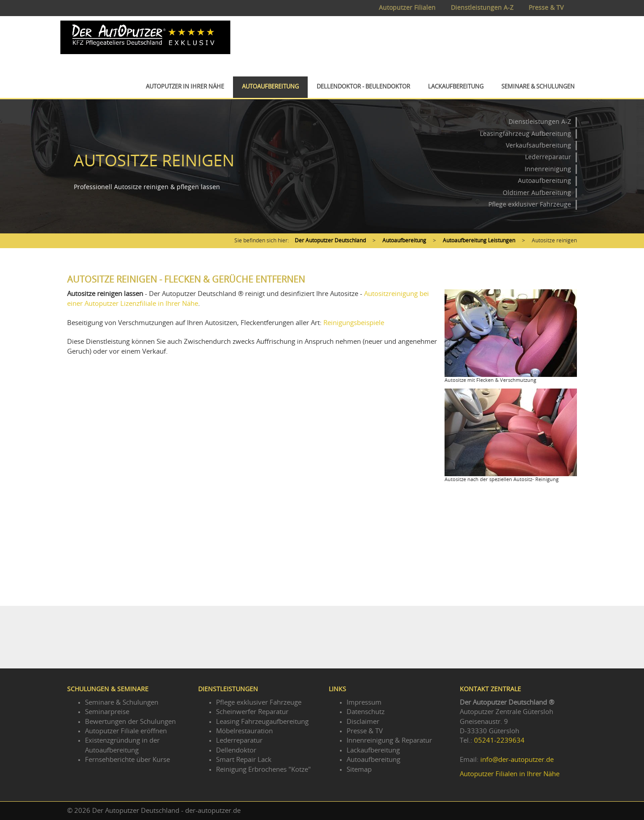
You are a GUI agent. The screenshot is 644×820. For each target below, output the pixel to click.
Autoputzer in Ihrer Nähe (185, 87)
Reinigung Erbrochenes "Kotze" (263, 770)
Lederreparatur (548, 157)
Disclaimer (363, 722)
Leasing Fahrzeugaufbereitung (262, 722)
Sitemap (359, 770)
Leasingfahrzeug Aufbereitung (525, 134)
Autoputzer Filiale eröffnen (126, 731)
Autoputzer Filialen (407, 8)
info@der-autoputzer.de (517, 760)
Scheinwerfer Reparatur (252, 712)
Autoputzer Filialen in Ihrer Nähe (510, 774)
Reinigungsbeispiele (354, 323)
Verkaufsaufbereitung (538, 146)
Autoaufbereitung (270, 87)
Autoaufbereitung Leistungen (479, 241)
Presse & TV (546, 8)
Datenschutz (366, 712)
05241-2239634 (499, 741)
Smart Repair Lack (244, 760)
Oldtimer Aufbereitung (537, 193)
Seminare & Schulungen (538, 87)
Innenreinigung (548, 169)
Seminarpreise (107, 712)
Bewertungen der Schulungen (130, 722)
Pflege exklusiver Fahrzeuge (530, 205)
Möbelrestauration (244, 731)
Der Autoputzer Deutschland (330, 241)
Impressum (364, 703)
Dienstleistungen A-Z (482, 8)
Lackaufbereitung (456, 87)
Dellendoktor (236, 750)
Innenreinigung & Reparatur (389, 741)
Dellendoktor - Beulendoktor (363, 87)
